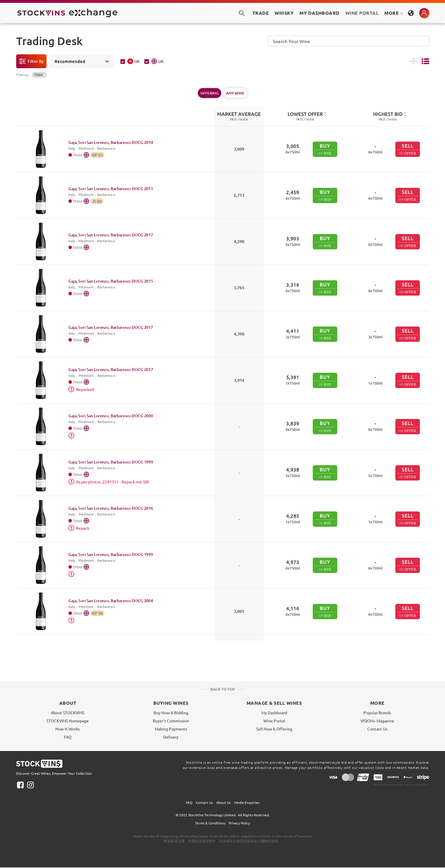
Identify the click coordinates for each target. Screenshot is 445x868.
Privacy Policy (239, 823)
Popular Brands (377, 713)
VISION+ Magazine (377, 721)
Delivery (171, 737)
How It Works (68, 729)
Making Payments (171, 729)
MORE (394, 13)
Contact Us (377, 729)
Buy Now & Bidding (171, 713)
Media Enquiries (247, 802)
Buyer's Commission (171, 721)
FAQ (68, 737)
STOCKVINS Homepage (68, 721)
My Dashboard (274, 713)
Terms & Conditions (210, 823)
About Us (224, 802)
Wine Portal (362, 13)
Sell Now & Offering (274, 729)
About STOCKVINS (68, 713)
